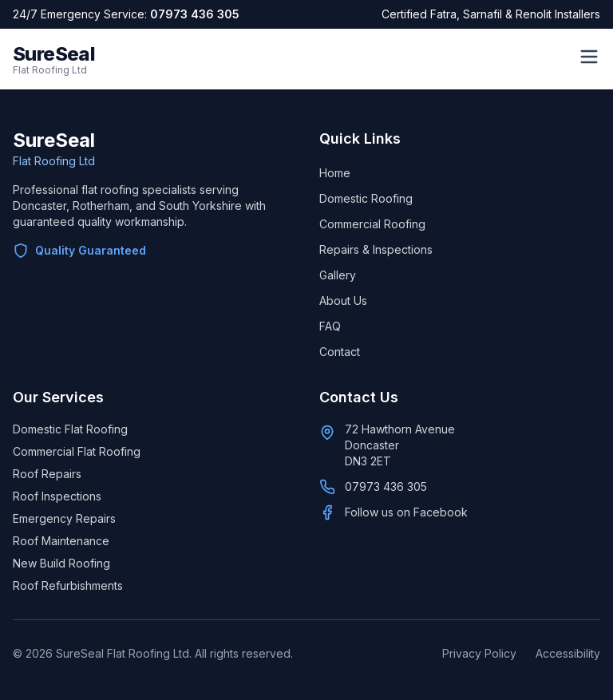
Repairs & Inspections (376, 249)
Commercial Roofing (372, 224)
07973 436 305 (195, 14)
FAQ (330, 326)
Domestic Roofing (366, 198)
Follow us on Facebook (406, 512)
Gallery (338, 275)
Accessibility (568, 653)
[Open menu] (589, 57)
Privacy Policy (479, 653)
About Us (343, 301)
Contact (340, 352)
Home (335, 173)
